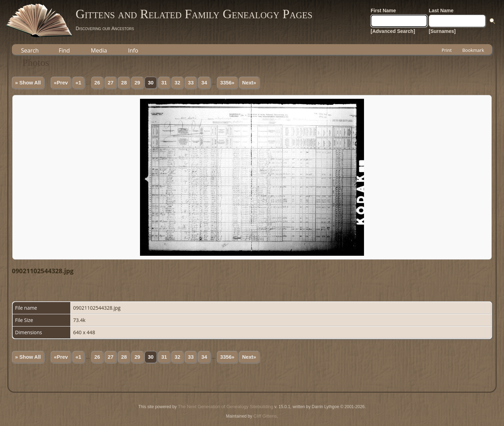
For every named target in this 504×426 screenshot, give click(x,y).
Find (64, 50)
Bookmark (473, 50)
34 (204, 83)
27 (111, 83)
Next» (249, 83)
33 (191, 83)
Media (99, 50)
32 (177, 83)
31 (164, 83)
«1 (78, 83)
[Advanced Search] (393, 31)
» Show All (28, 83)
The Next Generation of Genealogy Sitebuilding (225, 407)
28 (124, 83)
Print (447, 50)
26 (97, 83)
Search (30, 50)
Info (133, 50)
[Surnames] (442, 31)
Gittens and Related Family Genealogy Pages (194, 14)
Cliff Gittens (265, 416)
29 (137, 83)
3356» (227, 83)
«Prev (61, 83)
